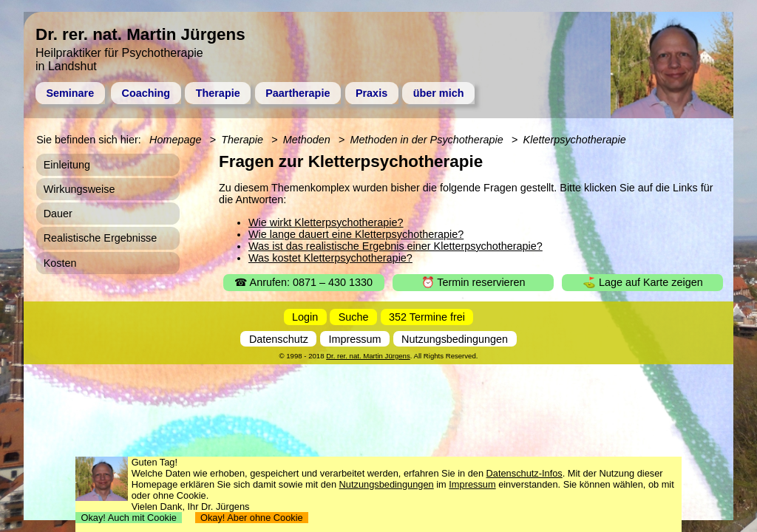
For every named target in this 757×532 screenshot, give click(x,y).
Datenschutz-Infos (525, 473)
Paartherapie (298, 93)
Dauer (58, 214)
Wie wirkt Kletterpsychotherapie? (326, 222)
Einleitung (67, 165)
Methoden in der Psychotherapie (427, 140)
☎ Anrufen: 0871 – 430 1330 (303, 282)
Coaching (146, 93)
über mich (439, 93)
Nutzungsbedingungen (455, 339)
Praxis (371, 93)
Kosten (60, 263)
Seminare (70, 93)
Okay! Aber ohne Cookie (252, 518)
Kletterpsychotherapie (575, 140)
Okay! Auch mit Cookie (129, 518)
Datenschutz (279, 339)
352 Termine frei (427, 317)
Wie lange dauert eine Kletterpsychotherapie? (356, 234)
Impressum (354, 339)
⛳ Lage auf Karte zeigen (643, 282)
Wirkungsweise (79, 189)
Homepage (175, 140)
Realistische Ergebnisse (101, 238)
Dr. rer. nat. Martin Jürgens (368, 356)
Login (305, 317)
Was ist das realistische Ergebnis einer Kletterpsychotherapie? (396, 246)
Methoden (307, 140)
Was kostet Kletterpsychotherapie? (330, 258)
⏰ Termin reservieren (473, 282)
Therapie (218, 93)
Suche (354, 317)
